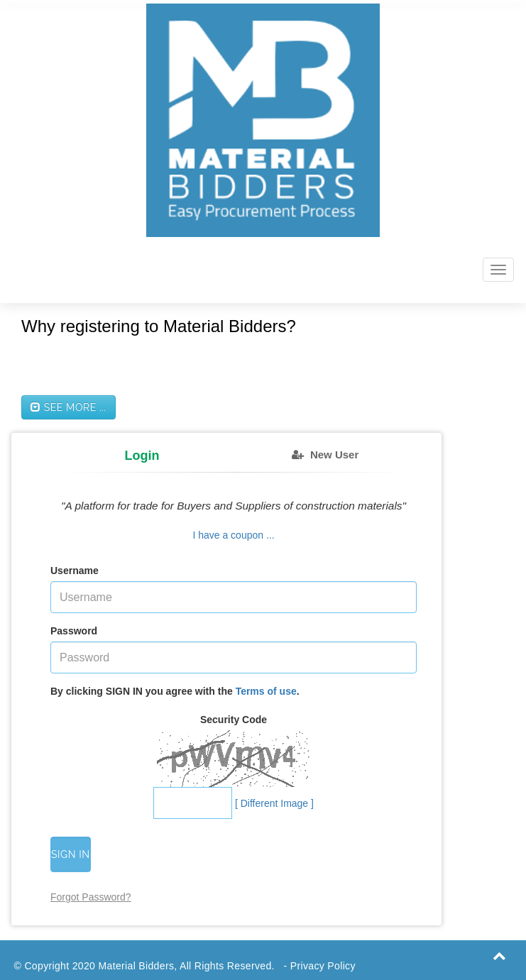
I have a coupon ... (233, 535)
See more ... (69, 407)
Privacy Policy (323, 966)
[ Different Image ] (274, 803)
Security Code (234, 720)
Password (74, 631)
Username (75, 571)
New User (334, 455)
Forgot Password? (91, 897)
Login (142, 456)
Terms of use (266, 691)
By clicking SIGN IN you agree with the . (175, 691)
